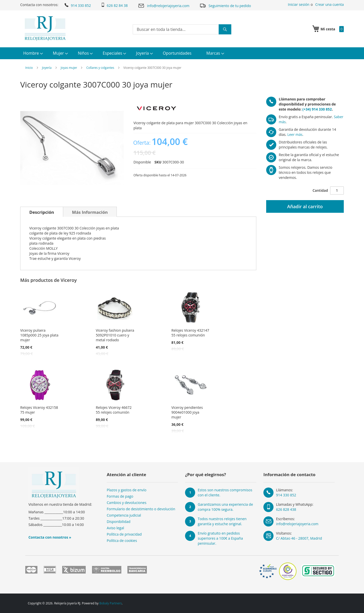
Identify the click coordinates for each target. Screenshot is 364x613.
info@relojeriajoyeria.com (164, 6)
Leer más (295, 134)
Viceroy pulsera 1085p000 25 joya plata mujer (39, 335)
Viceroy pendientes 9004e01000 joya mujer (187, 412)
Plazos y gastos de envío (127, 490)
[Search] (225, 29)
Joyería (47, 68)
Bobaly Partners (111, 603)
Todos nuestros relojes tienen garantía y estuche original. (222, 521)
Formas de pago (120, 496)
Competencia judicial (124, 515)
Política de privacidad (124, 534)
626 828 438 (286, 509)
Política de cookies (122, 541)
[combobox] (182, 29)
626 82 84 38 (114, 5)
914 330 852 (77, 5)
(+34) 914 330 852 (317, 109)
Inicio (29, 68)
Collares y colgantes (100, 68)
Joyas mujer (69, 68)
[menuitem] (32, 53)
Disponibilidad (119, 522)
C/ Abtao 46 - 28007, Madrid (299, 538)
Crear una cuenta (329, 4)
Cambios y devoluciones (127, 503)
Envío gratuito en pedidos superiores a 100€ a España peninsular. (220, 538)
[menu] (182, 53)
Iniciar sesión (299, 4)
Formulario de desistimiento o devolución (141, 509)
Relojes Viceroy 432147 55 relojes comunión (190, 333)
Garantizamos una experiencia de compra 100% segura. (225, 507)
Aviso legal (115, 528)
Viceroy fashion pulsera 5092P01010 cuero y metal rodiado (115, 335)
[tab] (42, 212)
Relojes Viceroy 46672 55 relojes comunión (114, 410)
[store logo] (45, 28)
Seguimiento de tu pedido (225, 5)
